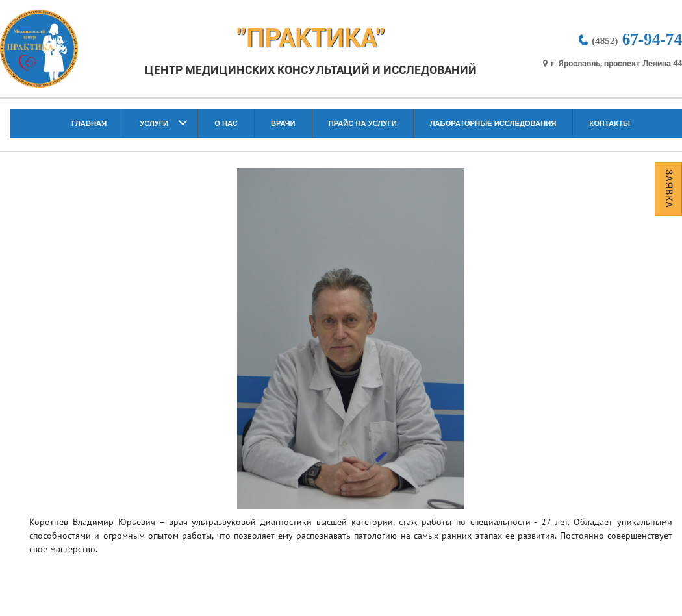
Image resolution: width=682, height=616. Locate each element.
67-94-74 (629, 39)
